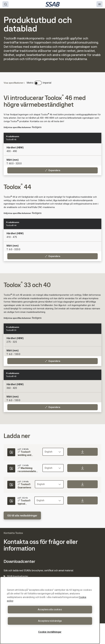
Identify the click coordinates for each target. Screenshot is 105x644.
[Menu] (100, 4)
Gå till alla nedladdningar (22, 515)
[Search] (5, 4)
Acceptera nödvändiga (50, 621)
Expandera (53, 170)
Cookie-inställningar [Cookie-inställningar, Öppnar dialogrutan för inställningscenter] (50, 632)
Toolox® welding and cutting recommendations (28, 454)
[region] (50, 610)
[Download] (82, 452)
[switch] (38, 83)
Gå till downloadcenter (16, 576)
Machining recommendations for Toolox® (28, 470)
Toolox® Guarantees (24, 486)
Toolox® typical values (24, 502)
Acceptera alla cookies (50, 609)
